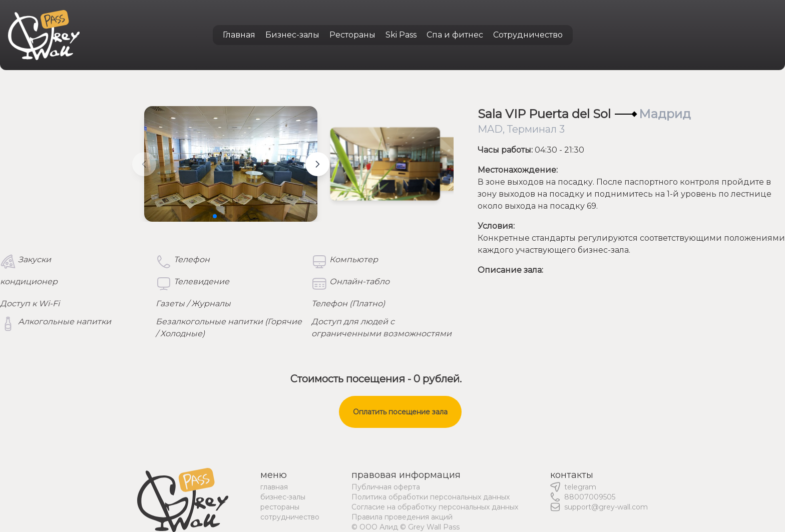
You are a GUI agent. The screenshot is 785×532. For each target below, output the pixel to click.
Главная (239, 35)
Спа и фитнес (455, 35)
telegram (580, 487)
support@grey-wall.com (606, 507)
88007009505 (590, 497)
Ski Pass (401, 35)
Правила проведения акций (402, 517)
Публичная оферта (386, 487)
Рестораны (352, 35)
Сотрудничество (528, 35)
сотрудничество (290, 517)
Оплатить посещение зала (400, 412)
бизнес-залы (283, 497)
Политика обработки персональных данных (431, 497)
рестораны (280, 507)
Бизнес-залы (292, 35)
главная (274, 487)
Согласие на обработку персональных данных (435, 507)
